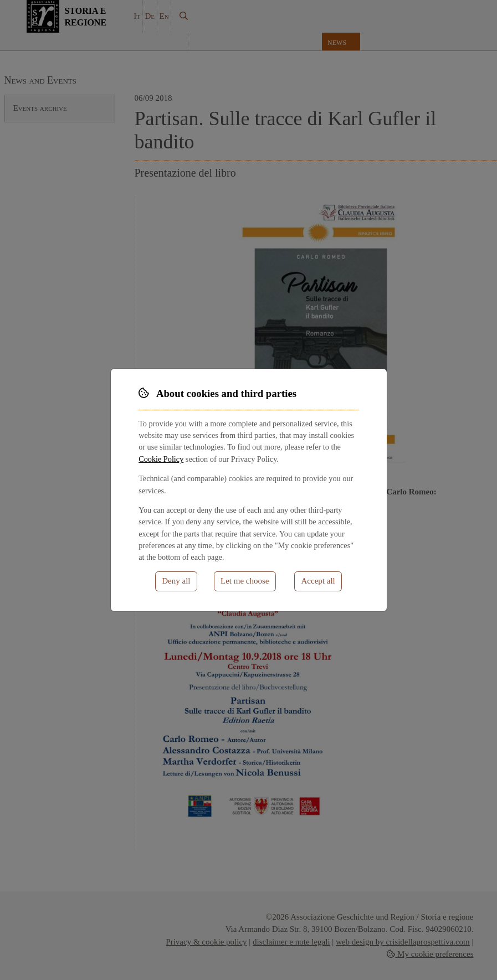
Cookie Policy (161, 459)
